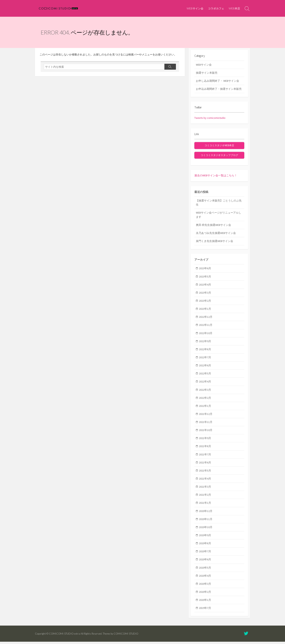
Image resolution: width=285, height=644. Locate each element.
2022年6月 (205, 368)
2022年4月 (205, 384)
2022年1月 (205, 408)
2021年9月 (205, 440)
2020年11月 (206, 521)
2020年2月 (205, 594)
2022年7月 (205, 359)
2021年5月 (205, 473)
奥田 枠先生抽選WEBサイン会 (213, 226)
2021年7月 (205, 457)
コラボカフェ (216, 8)
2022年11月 (206, 327)
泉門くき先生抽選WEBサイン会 (215, 243)
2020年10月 (206, 529)
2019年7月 (205, 610)
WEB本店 (234, 8)
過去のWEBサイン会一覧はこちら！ (216, 176)
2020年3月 (205, 586)
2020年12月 (206, 513)
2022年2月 (205, 400)
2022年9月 (205, 343)
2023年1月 (205, 311)
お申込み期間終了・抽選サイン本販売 (219, 90)
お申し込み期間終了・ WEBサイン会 (217, 82)
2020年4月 (205, 578)
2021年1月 (205, 505)
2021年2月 (205, 497)
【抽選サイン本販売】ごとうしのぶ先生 (219, 204)
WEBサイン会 (195, 8)
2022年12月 (206, 319)
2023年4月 (205, 287)
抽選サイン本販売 (207, 74)
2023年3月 (205, 295)
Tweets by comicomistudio (210, 120)
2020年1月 (205, 602)
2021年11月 (206, 424)
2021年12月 (206, 416)
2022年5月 (205, 376)
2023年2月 (205, 303)
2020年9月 (205, 537)
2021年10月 (206, 432)
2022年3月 (205, 392)
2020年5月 (205, 570)
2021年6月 (205, 465)
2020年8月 (205, 546)
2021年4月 (205, 481)
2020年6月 (205, 562)
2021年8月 (205, 448)
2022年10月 (206, 335)
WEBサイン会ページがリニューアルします (219, 216)
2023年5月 (205, 279)
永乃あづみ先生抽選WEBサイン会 (216, 234)
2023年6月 (205, 271)
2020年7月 (205, 554)
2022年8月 (205, 351)
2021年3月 (205, 489)
